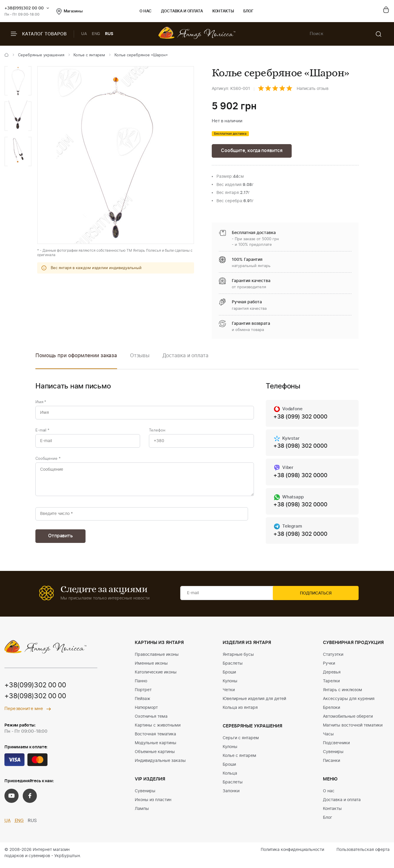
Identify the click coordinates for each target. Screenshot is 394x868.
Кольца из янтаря (240, 712)
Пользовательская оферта (363, 854)
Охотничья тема (151, 721)
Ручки (329, 668)
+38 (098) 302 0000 (302, 448)
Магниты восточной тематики (353, 730)
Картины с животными (158, 730)
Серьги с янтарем (241, 742)
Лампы (142, 813)
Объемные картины (155, 756)
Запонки (231, 795)
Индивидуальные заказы (160, 765)
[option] (18, 81)
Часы (328, 739)
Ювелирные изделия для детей (254, 703)
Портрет (143, 694)
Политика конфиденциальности (292, 854)
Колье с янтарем (89, 55)
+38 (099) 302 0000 (302, 418)
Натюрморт (146, 712)
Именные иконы (151, 668)
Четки (229, 694)
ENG (96, 34)
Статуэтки (333, 659)
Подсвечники (336, 747)
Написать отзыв (313, 89)
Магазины (69, 11)
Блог (248, 11)
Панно (141, 686)
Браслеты (233, 668)
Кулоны (230, 686)
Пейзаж (143, 703)
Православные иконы (157, 659)
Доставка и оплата (182, 11)
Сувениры (145, 795)
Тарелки (331, 686)
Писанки (331, 765)
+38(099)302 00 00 (24, 8)
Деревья (332, 677)
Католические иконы (156, 677)
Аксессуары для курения (349, 703)
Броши (229, 677)
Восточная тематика (155, 739)
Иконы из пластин (153, 804)
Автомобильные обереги (348, 721)
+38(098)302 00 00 (37, 701)
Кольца (230, 778)
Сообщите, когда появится (254, 151)
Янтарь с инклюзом (343, 694)
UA (84, 34)
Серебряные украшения (41, 55)
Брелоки (331, 712)
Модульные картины (156, 747)
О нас (146, 11)
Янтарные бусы (238, 659)
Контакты (223, 11)
